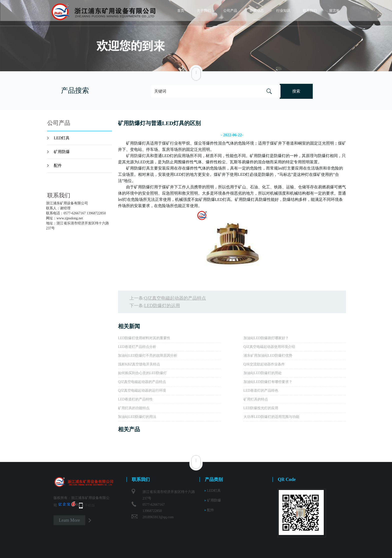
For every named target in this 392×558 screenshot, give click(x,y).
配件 (58, 165)
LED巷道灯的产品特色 (261, 391)
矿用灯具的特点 (256, 399)
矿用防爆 (62, 152)
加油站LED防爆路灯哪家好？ (266, 338)
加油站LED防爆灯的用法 (137, 417)
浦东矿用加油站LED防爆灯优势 (268, 356)
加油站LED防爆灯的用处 (263, 373)
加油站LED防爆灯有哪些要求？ (268, 382)
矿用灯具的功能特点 (134, 408)
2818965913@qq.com (158, 517)
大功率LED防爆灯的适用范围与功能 (271, 417)
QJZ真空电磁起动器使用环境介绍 (269, 347)
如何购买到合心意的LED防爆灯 (142, 373)
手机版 (90, 505)
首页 (181, 11)
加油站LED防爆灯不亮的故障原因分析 (148, 356)
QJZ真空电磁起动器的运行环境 (142, 391)
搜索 (296, 91)
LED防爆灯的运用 (162, 306)
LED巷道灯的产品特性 (135, 399)
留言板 (334, 11)
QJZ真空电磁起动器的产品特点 (175, 298)
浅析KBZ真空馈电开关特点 (139, 364)
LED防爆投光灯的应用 (261, 408)
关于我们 (204, 11)
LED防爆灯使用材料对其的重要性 (144, 338)
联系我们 (310, 11)
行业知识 (283, 11)
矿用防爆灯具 (138, 156)
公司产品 (230, 11)
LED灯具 (62, 138)
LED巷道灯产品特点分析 (137, 347)
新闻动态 (257, 11)
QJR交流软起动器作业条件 (264, 364)
